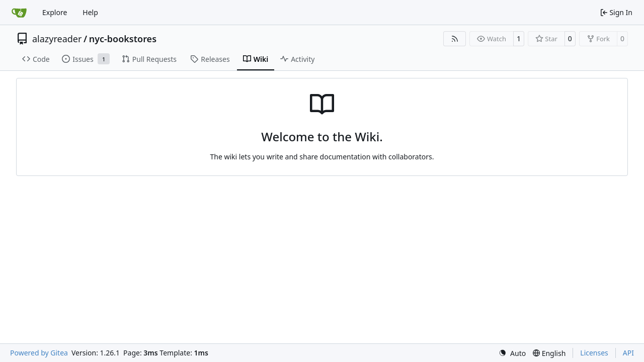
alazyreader (57, 39)
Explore (55, 12)
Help (90, 12)
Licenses (594, 353)
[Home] (19, 13)
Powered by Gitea (39, 353)
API (628, 353)
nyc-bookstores (123, 39)
